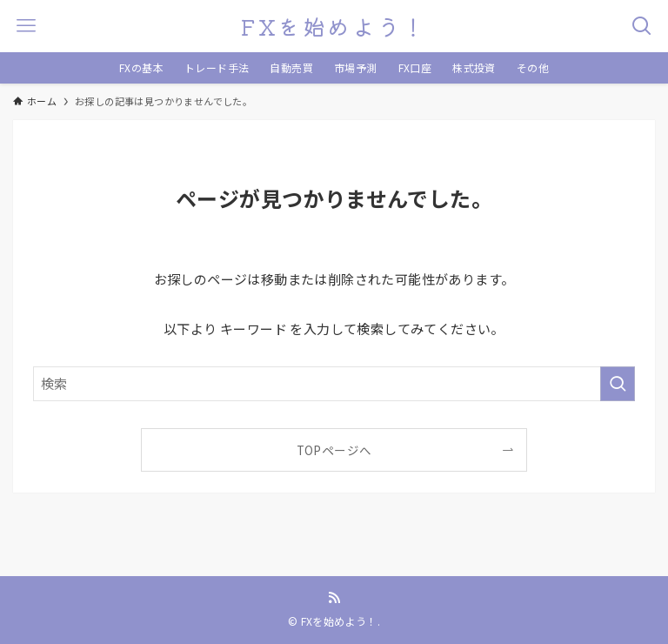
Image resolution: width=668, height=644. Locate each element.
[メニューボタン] (26, 26)
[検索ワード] (334, 384)
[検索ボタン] (642, 26)
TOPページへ (334, 450)
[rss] (334, 598)
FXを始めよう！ (334, 26)
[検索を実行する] (618, 384)
